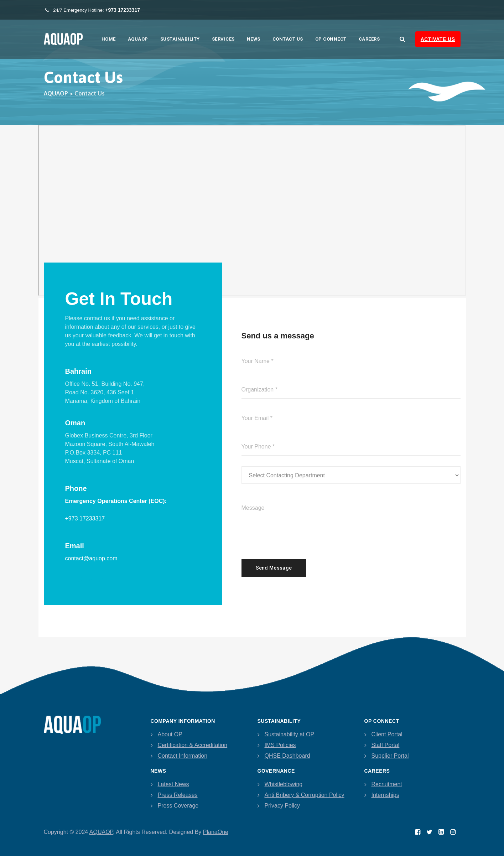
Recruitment (387, 784)
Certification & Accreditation (193, 745)
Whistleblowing (284, 784)
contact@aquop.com (91, 558)
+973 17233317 (85, 518)
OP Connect (331, 39)
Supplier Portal (390, 756)
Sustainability (180, 39)
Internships (385, 795)
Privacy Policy (282, 806)
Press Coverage (178, 806)
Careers (369, 39)
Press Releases (178, 795)
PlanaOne (216, 832)
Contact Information (183, 756)
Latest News (173, 784)
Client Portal (387, 734)
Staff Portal (386, 745)
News (254, 39)
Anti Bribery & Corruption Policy (305, 795)
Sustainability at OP (290, 734)
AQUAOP (138, 39)
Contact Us (288, 39)
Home (109, 39)
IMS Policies (280, 745)
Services (223, 39)
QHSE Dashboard (287, 756)
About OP (170, 734)
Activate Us (438, 39)
